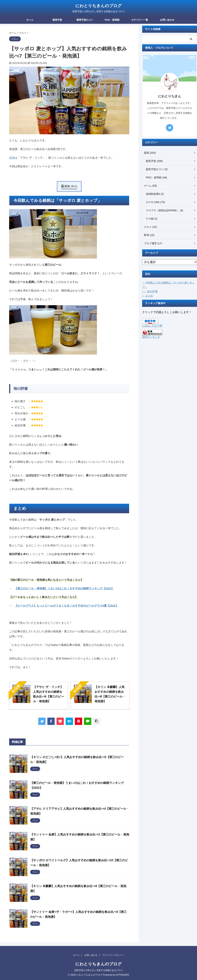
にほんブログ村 (152, 326)
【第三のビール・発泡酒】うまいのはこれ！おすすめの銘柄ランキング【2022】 (64, 588)
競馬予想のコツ (85, 20)
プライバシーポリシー (113, 955)
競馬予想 (57, 20)
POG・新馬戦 (112, 20)
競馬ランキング (151, 337)
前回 (12, 158)
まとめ (148, 296)
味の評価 (150, 291)
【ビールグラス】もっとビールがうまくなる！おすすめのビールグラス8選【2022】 (66, 606)
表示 (74, 186)
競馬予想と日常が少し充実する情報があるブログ (99, 970)
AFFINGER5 (123, 975)
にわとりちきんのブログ (98, 6)
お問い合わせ (167, 20)
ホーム (30, 20)
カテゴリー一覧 (140, 20)
